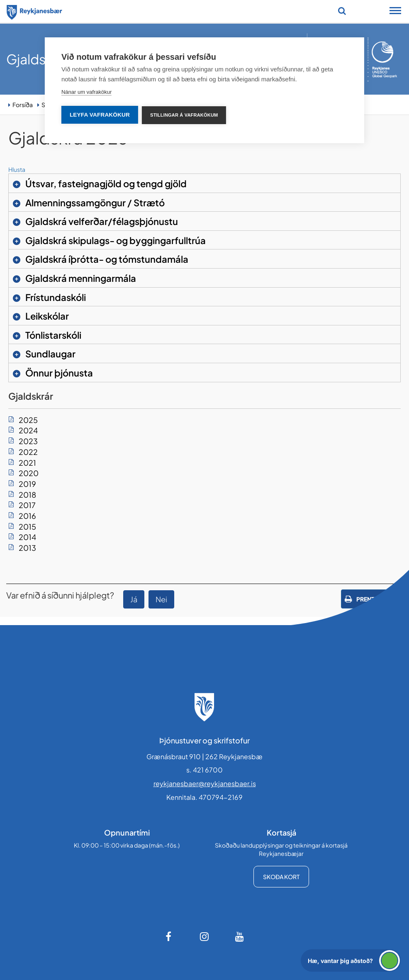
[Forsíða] (34, 11)
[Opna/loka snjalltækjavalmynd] (395, 12)
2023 (28, 441)
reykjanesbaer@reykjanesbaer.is (205, 783)
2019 (27, 484)
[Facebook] (169, 936)
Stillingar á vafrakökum (184, 115)
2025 (28, 420)
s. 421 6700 (204, 770)
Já (134, 599)
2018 (27, 495)
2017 (27, 505)
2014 (27, 537)
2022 (28, 452)
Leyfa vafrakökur (100, 115)
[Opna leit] (342, 11)
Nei (161, 599)
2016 (27, 516)
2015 (27, 527)
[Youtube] (240, 936)
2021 (27, 463)
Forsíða (23, 105)
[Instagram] (204, 936)
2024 (28, 430)
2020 (29, 473)
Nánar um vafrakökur (86, 92)
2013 (27, 548)
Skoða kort (281, 877)
